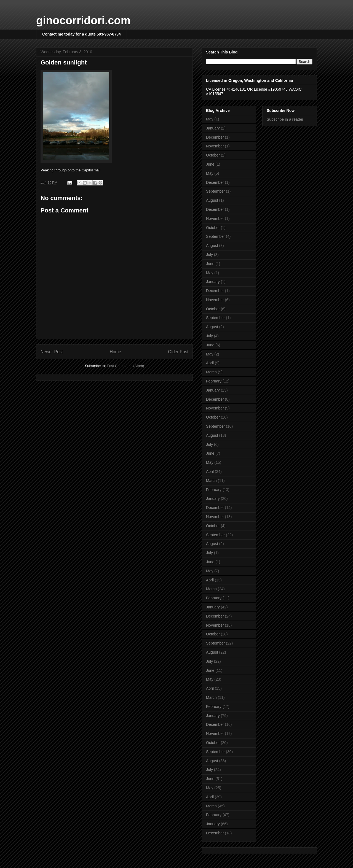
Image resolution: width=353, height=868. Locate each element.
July (209, 255)
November (215, 146)
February (214, 381)
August (212, 200)
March (211, 372)
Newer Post (52, 352)
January (213, 128)
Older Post (178, 352)
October (213, 155)
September (215, 191)
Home (116, 352)
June (210, 164)
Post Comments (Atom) (125, 366)
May (210, 119)
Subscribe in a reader (285, 119)
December (215, 137)
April (210, 363)
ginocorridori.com (83, 20)
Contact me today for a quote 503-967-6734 (81, 34)
